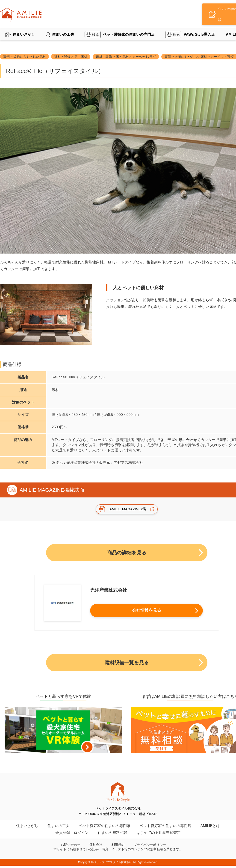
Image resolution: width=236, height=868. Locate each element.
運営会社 (96, 847)
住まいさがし (24, 26)
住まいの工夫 (63, 26)
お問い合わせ (71, 847)
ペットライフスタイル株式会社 (113, 865)
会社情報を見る (145, 612)
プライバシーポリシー (150, 847)
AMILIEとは (210, 828)
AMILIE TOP (26, 35)
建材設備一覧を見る (127, 664)
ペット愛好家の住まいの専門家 (105, 828)
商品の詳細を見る (127, 553)
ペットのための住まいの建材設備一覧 (67, 35)
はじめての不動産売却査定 (159, 835)
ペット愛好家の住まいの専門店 (129, 26)
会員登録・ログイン (72, 835)
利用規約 (118, 847)
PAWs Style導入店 (199, 26)
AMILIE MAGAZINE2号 (128, 509)
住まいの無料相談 (112, 835)
